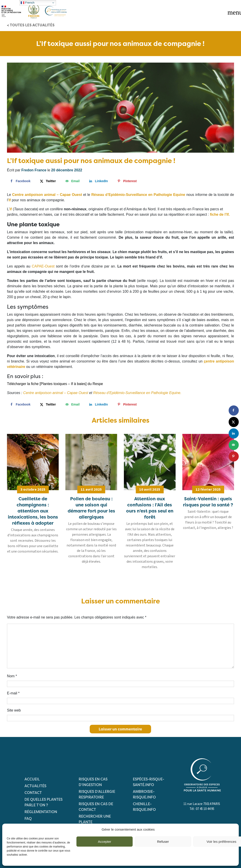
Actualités (35, 786)
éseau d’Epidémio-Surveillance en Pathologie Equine (140, 195)
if (11, 209)
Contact (33, 793)
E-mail (13, 693)
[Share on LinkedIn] (98, 181)
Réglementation (41, 812)
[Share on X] (48, 181)
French (28, 3)
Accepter (104, 842)
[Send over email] (72, 181)
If (10, 200)
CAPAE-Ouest (43, 266)
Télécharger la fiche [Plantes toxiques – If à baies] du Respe (55, 384)
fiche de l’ (218, 214)
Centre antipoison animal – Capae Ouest (56, 393)
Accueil (32, 779)
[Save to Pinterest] (127, 181)
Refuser (163, 842)
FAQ (28, 818)
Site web (14, 710)
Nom (12, 676)
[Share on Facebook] (20, 181)
